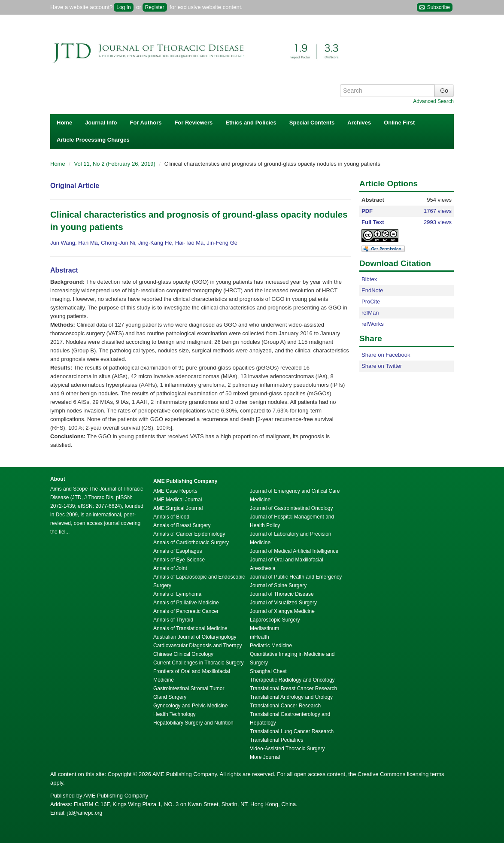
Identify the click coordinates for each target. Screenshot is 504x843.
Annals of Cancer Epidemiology (189, 534)
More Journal (265, 757)
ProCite (371, 302)
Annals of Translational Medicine (190, 628)
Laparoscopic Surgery (275, 620)
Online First (399, 123)
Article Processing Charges (93, 140)
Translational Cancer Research (285, 706)
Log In (123, 7)
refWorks (373, 324)
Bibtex (369, 279)
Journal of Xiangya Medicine (282, 611)
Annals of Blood (171, 517)
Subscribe (435, 8)
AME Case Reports (175, 491)
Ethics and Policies (251, 123)
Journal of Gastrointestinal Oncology (291, 508)
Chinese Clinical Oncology (183, 654)
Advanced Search (433, 101)
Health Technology (175, 714)
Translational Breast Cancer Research (293, 688)
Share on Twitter (382, 366)
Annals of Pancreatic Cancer (186, 611)
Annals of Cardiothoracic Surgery (191, 543)
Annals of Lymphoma (177, 594)
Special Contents (312, 123)
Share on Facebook (386, 355)
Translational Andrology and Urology (291, 697)
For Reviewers (193, 123)
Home (64, 123)
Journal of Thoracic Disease (282, 594)
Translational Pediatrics (276, 740)
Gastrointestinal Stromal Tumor (189, 688)
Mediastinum (264, 628)
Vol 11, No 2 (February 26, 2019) (116, 164)
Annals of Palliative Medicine (186, 603)
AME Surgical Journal (178, 508)
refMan (370, 313)
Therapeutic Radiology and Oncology (292, 680)
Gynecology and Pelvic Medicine (190, 706)
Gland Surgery (170, 697)
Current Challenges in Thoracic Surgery (199, 663)
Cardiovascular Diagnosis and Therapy (198, 646)
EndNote (372, 290)
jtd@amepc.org (85, 813)
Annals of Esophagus (178, 551)
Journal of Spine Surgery (278, 585)
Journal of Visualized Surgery (283, 603)
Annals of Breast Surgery (182, 525)
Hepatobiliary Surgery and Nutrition (193, 723)
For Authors (146, 123)
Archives (359, 123)
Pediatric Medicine (271, 646)
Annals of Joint (170, 568)
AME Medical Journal (178, 500)
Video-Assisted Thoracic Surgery (287, 749)
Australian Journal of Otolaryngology (195, 637)
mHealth (260, 637)
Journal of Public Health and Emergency (296, 577)
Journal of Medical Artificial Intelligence (294, 551)
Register (155, 7)
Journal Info (101, 123)
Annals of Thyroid (173, 620)
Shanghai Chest (268, 671)
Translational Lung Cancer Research (292, 731)
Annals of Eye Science (179, 560)
